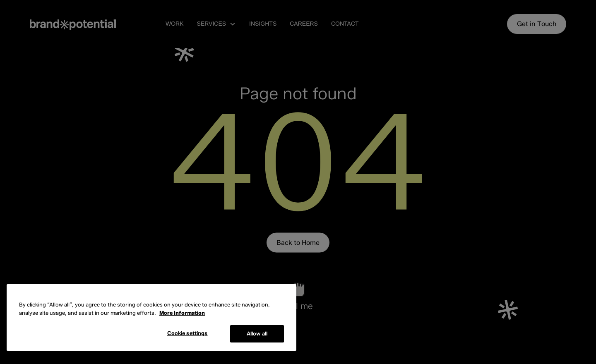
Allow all (257, 333)
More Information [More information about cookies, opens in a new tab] (182, 313)
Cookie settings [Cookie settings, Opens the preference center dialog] (187, 333)
